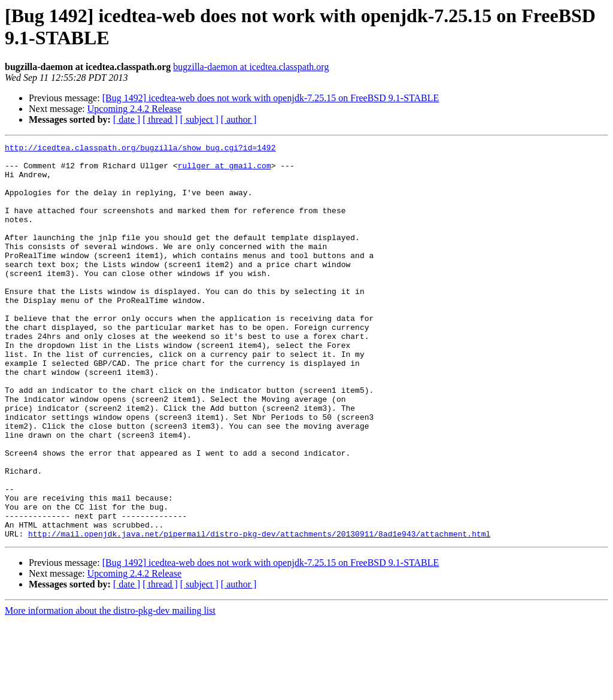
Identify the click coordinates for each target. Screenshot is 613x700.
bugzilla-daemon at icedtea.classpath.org (251, 67)
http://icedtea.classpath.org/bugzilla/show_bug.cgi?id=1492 (140, 149)
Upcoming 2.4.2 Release (134, 109)
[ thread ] (160, 119)
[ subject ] (199, 119)
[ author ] (239, 119)
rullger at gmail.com (224, 171)
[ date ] (127, 119)
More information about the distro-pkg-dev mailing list (110, 690)
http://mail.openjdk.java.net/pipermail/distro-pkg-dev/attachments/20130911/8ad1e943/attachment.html (259, 613)
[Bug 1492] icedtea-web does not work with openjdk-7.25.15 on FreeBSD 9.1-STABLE (271, 98)
